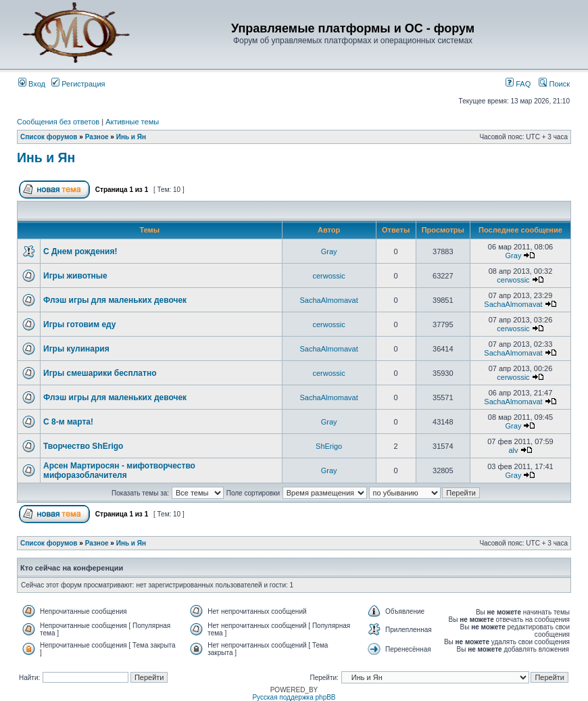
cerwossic (328, 276)
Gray (329, 251)
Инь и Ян (131, 137)
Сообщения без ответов (58, 122)
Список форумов (49, 137)
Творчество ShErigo (83, 446)
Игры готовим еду (80, 324)
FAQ (518, 84)
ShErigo (329, 446)
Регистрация (78, 84)
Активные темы (132, 122)
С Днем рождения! (80, 251)
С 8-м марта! (68, 422)
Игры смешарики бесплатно (100, 373)
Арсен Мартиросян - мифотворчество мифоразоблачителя (119, 470)
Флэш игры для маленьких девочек (115, 300)
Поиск (554, 84)
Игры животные (75, 276)
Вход (32, 84)
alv (513, 450)
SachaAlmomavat (329, 300)
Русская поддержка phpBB (294, 697)
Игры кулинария (76, 349)
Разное (97, 137)
